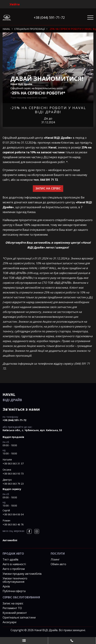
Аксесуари (9, 622)
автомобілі (10, 540)
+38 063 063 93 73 (13, 474)
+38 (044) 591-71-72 (49, 17)
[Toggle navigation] (90, 18)
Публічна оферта (14, 591)
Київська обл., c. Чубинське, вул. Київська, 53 (32, 430)
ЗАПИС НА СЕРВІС (48, 188)
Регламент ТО (12, 608)
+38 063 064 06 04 (13, 514)
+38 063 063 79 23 (13, 484)
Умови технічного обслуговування (15, 580)
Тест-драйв (11, 559)
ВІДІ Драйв (48, 397)
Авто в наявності (14, 564)
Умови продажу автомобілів (22, 574)
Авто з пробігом (14, 569)
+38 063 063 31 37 (13, 464)
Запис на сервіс (13, 603)
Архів (6, 586)
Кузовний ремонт (15, 613)
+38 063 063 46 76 (13, 524)
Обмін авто (58, 564)
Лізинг (55, 559)
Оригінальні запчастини (19, 617)
